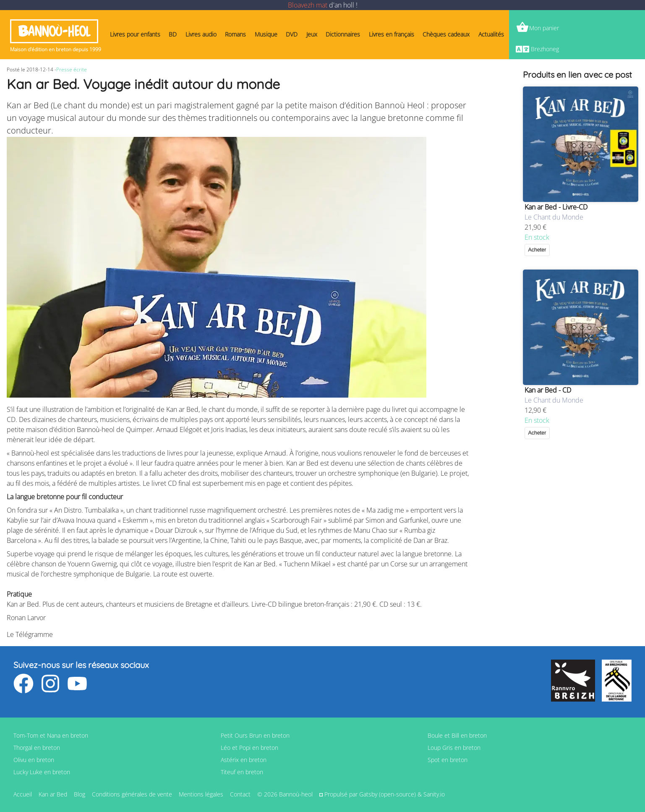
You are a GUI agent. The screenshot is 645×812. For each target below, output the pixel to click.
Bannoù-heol (54, 31)
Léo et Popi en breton (249, 748)
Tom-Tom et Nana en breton (51, 735)
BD (173, 34)
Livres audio (201, 34)
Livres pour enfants (135, 34)
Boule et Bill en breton (457, 735)
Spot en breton (448, 760)
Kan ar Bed (53, 794)
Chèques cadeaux (446, 34)
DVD (292, 34)
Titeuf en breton (242, 772)
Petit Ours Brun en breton (255, 735)
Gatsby (368, 794)
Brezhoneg (545, 49)
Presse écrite (72, 69)
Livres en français (392, 34)
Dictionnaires (343, 34)
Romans (235, 34)
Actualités (491, 34)
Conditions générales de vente (132, 794)
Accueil (23, 794)
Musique (266, 34)
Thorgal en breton (37, 748)
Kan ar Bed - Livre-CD (556, 207)
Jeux (312, 34)
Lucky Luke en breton (42, 772)
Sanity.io (434, 794)
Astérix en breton (244, 760)
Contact (240, 794)
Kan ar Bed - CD (548, 390)
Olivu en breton (34, 760)
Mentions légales (201, 794)
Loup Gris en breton (454, 748)
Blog (80, 794)
